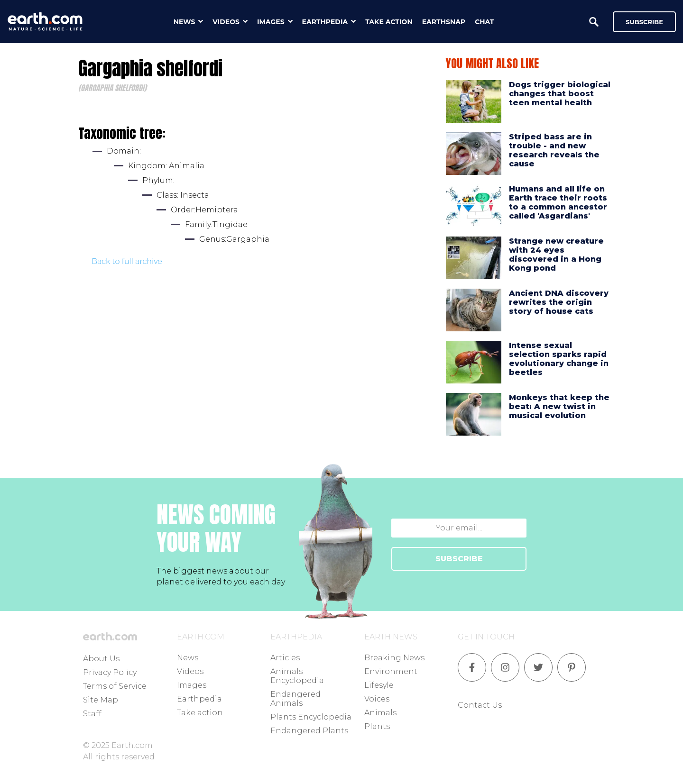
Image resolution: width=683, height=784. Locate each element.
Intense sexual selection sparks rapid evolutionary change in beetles (559, 359)
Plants (377, 726)
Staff (92, 714)
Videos (190, 671)
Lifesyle (379, 685)
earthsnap (444, 22)
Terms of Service (115, 686)
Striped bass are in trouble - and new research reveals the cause (554, 150)
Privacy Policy (110, 672)
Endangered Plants (309, 731)
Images (192, 685)
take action (389, 22)
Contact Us (480, 705)
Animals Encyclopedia (297, 676)
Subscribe (644, 22)
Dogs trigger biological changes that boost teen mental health (560, 94)
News (188, 658)
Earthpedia (199, 699)
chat (484, 22)
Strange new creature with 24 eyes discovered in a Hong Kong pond (556, 255)
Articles (285, 658)
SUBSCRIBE (459, 559)
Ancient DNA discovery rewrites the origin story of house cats (559, 302)
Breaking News (394, 658)
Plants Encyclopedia (311, 717)
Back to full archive (127, 261)
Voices (377, 699)
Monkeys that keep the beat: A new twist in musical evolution (559, 406)
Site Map (101, 700)
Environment (391, 671)
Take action (200, 713)
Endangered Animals (295, 699)
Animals (380, 713)
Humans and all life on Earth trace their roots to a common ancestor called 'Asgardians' (558, 203)
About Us (101, 659)
